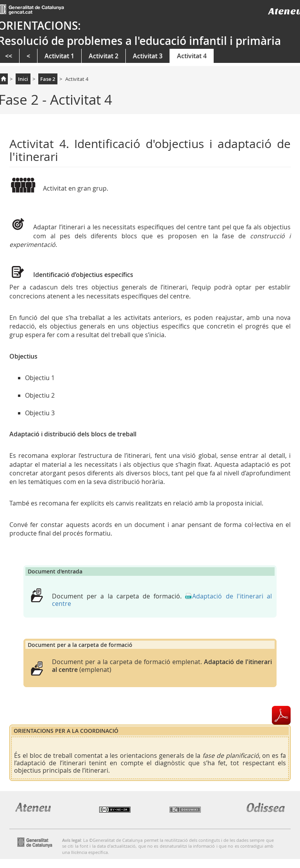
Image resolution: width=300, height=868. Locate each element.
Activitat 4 (192, 56)
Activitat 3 (148, 56)
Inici (23, 79)
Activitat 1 (59, 56)
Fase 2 (48, 79)
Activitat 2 (104, 56)
